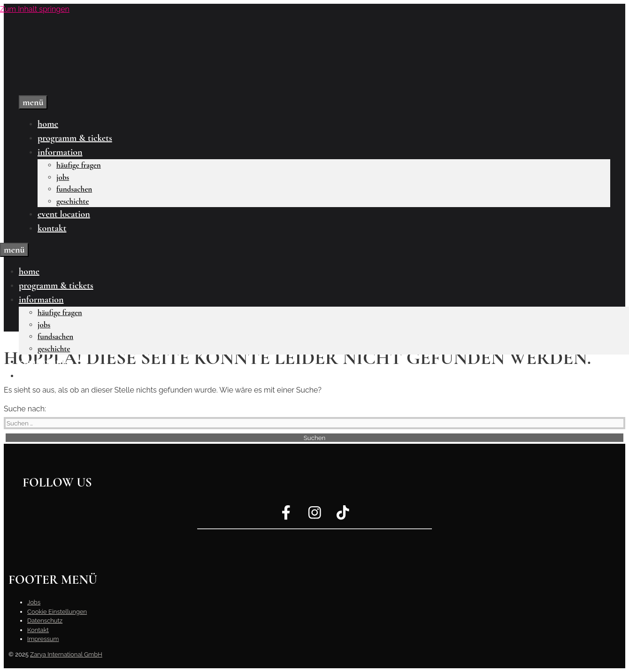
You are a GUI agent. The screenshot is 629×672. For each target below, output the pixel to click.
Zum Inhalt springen (35, 9)
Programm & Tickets (75, 138)
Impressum (43, 639)
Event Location (64, 214)
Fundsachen (74, 189)
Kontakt (52, 228)
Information (60, 152)
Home (48, 124)
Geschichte (73, 201)
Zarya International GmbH (66, 654)
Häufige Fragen (79, 165)
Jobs (63, 177)
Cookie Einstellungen (57, 612)
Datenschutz (45, 621)
